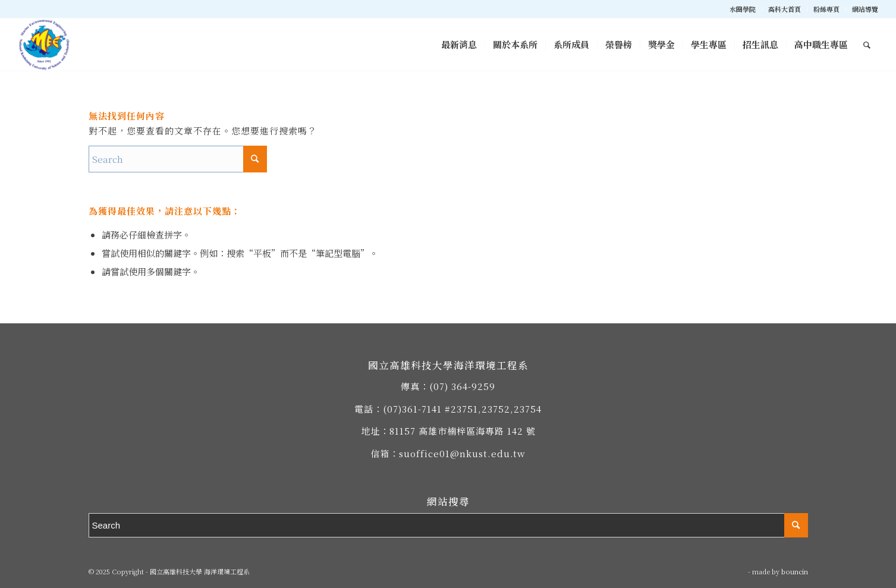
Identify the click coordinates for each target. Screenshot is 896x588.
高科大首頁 (785, 9)
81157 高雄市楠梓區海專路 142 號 (463, 431)
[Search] (867, 45)
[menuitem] (743, 9)
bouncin (795, 571)
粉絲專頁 (826, 9)
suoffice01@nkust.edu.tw (462, 453)
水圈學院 (743, 9)
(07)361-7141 (412, 409)
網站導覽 (865, 9)
